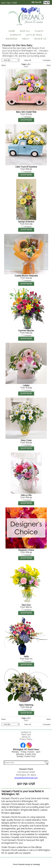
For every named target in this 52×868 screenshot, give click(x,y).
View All (27, 60)
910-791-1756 (9, 3)
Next (48, 65)
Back (4, 65)
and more (15, 813)
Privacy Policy (26, 739)
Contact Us (26, 732)
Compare (47, 60)
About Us (26, 737)
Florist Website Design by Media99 (26, 864)
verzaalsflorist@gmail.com (26, 778)
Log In (47, 2)
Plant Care (26, 735)
